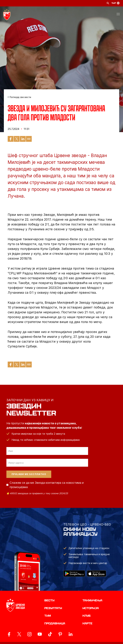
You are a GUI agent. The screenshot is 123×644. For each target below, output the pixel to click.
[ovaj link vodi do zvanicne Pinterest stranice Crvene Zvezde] (60, 634)
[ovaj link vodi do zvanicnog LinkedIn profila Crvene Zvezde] (70, 634)
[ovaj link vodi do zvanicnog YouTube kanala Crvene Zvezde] (40, 634)
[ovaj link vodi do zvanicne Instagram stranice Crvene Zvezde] (29, 634)
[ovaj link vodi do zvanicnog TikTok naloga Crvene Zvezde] (50, 634)
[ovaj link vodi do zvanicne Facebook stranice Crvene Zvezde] (9, 634)
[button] (118, 15)
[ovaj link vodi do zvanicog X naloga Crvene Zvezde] (19, 634)
